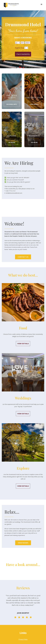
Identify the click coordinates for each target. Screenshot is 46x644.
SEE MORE (34, 142)
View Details (23, 344)
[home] (11, 5)
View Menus (34, 104)
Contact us (23, 257)
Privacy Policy (23, 639)
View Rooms (23, 543)
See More (12, 142)
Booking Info (12, 104)
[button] (42, 4)
